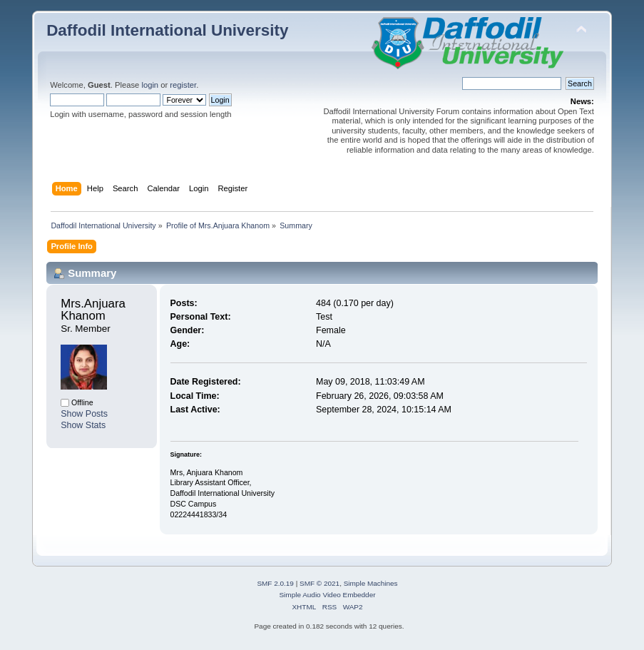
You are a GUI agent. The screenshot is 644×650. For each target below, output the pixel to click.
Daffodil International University (167, 30)
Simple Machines (371, 583)
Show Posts (84, 414)
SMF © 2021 (320, 583)
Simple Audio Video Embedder (327, 595)
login (150, 85)
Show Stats (83, 425)
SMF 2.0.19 (275, 583)
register (183, 85)
